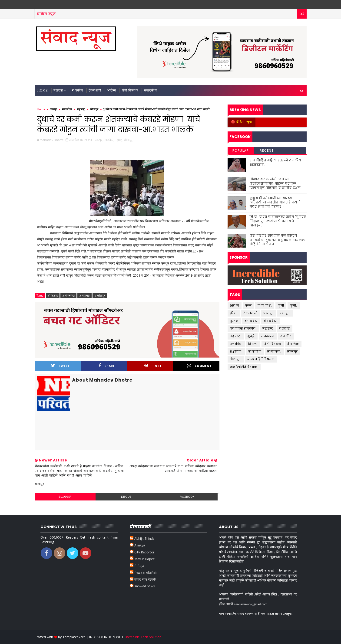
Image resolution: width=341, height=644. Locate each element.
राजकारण (268, 336)
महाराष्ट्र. (236, 336)
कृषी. (294, 306)
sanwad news (145, 586)
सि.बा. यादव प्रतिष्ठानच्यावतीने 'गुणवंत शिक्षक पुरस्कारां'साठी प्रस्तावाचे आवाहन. (278, 221)
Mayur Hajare (145, 559)
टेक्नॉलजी (95, 90)
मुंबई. (251, 336)
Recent (267, 150)
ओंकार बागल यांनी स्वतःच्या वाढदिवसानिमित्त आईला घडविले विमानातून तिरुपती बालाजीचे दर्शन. (276, 183)
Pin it (153, 366)
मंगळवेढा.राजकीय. (243, 329)
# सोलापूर (100, 295)
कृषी (281, 306)
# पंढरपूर (53, 295)
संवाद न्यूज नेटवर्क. (145, 579)
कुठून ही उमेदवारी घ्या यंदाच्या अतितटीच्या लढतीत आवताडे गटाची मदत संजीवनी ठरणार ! (275, 202)
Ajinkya (140, 545)
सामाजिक (255, 351)
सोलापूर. (236, 359)
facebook (187, 497)
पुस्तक (234, 321)
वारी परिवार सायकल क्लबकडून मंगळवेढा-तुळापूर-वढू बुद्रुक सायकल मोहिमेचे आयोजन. (277, 240)
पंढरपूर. (285, 313)
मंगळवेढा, (109, 140)
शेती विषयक (130, 90)
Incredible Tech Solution (143, 637)
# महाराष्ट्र (84, 295)
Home (43, 90)
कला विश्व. (265, 306)
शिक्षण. (253, 344)
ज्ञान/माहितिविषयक (261, 359)
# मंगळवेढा (68, 295)
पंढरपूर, (99, 140)
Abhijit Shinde (144, 538)
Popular (241, 150)
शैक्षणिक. (236, 351)
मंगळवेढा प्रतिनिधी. (146, 573)
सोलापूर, (128, 140)
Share (107, 366)
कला (248, 306)
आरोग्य (112, 90)
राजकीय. (236, 344)
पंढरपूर (53, 109)
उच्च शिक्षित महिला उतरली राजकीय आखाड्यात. (275, 162)
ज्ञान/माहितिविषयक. (244, 367)
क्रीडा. (234, 313)
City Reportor (144, 552)
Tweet (60, 366)
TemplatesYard (74, 637)
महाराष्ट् (268, 329)
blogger (65, 497)
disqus (126, 497)
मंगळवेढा (67, 109)
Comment (199, 366)
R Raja (139, 566)
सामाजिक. (274, 351)
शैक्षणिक (293, 344)
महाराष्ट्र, (119, 140)
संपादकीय (150, 90)
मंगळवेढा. (271, 321)
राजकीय (78, 90)
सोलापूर (94, 109)
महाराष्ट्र (58, 90)
